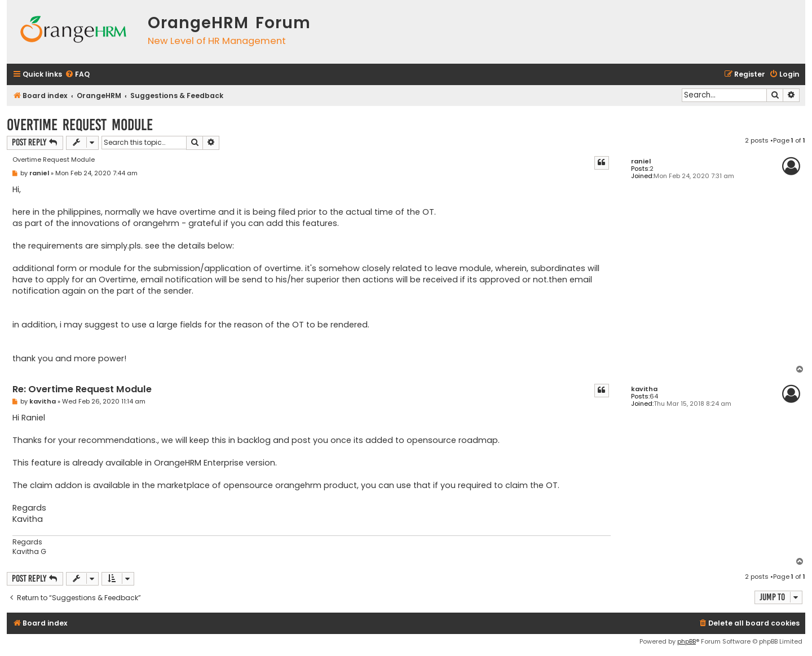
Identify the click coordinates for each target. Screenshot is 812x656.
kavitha (644, 389)
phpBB (687, 641)
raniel (641, 161)
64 (654, 396)
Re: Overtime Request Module (82, 390)
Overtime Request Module (80, 125)
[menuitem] (77, 75)
